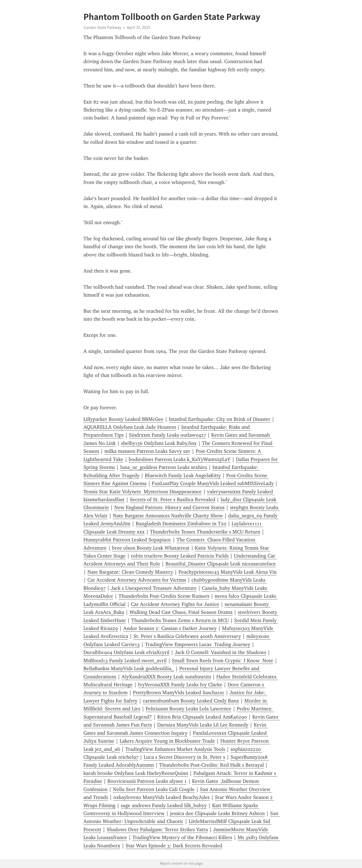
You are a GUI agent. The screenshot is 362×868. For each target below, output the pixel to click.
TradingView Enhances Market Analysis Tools (175, 749)
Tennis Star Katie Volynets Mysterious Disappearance (143, 492)
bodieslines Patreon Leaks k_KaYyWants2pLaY (180, 459)
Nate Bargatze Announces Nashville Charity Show (168, 516)
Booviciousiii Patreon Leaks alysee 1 (147, 781)
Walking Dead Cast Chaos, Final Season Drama (181, 612)
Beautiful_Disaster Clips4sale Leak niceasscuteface (221, 564)
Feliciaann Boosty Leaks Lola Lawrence (188, 709)
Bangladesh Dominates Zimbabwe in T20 (181, 524)
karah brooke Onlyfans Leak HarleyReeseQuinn (136, 773)
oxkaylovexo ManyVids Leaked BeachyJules (161, 797)
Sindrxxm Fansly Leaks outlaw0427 (167, 435)
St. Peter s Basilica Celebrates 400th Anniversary (187, 636)
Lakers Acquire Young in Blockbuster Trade (167, 741)
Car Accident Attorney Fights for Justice (175, 604)
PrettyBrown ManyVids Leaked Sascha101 (179, 693)
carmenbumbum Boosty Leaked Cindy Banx (191, 701)
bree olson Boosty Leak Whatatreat (151, 548)
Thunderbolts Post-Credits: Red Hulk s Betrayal (212, 765)
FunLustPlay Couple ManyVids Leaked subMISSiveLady (213, 483)
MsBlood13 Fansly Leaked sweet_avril (125, 661)
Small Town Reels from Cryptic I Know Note (223, 661)
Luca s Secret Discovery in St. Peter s (184, 757)
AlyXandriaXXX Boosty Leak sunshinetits (166, 677)
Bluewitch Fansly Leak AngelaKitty (183, 475)
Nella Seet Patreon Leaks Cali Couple (154, 789)
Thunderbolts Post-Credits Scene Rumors (164, 596)
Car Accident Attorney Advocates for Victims (137, 580)
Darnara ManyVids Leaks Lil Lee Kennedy (203, 725)
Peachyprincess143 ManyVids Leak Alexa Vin (228, 572)
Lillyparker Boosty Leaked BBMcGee (123, 419)
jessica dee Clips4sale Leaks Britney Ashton (217, 813)
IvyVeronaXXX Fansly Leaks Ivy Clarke (180, 685)
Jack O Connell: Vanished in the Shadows (220, 652)
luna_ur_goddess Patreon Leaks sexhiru (164, 467)
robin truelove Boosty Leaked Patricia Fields (180, 556)
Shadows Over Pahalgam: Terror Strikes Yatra (157, 830)
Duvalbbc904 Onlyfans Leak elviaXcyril (126, 652)
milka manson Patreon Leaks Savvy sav (147, 451)
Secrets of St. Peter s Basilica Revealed (173, 500)
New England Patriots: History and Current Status (169, 507)
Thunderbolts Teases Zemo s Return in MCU (180, 620)
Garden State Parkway (102, 27)
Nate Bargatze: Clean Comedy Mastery (130, 572)
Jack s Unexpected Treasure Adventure (154, 588)
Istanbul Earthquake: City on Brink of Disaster (220, 419)
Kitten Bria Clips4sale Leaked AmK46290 (202, 717)
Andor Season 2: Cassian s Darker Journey (170, 628)
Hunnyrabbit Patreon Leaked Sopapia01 (127, 540)
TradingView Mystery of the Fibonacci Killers (182, 837)
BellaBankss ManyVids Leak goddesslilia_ (129, 668)
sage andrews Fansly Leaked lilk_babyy (164, 805)
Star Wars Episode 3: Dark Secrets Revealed (174, 846)
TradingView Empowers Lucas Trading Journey (198, 644)
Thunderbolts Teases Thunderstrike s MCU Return (205, 532)
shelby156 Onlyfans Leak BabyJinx (159, 443)
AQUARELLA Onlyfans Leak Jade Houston (130, 427)
